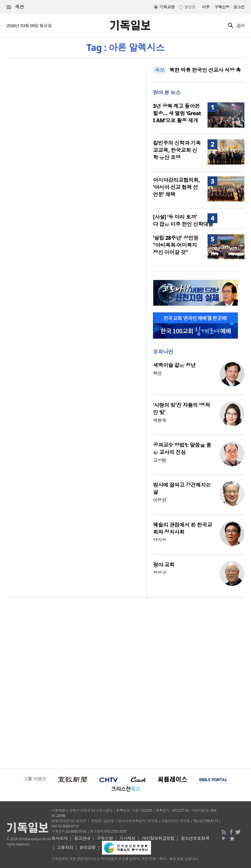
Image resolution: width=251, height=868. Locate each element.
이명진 (159, 500)
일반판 (190, 7)
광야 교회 (164, 565)
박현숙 (159, 420)
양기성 (159, 540)
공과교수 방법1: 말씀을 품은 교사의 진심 (182, 449)
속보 (160, 70)
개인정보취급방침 (158, 838)
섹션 (15, 7)
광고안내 (82, 838)
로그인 (239, 7)
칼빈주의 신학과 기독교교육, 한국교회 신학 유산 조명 (177, 150)
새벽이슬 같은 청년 (174, 365)
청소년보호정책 (195, 838)
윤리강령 (88, 847)
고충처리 (65, 847)
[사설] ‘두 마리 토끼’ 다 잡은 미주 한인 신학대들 (183, 221)
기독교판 (167, 7)
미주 (206, 7)
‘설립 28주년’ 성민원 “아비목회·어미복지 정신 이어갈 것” (176, 245)
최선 (157, 373)
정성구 (159, 573)
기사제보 (127, 838)
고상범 (159, 460)
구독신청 (222, 7)
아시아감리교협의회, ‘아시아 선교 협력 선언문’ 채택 (176, 187)
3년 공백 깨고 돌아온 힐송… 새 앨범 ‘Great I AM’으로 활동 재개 (177, 113)
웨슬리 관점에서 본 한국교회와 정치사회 (183, 528)
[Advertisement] (125, 682)
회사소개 (59, 838)
